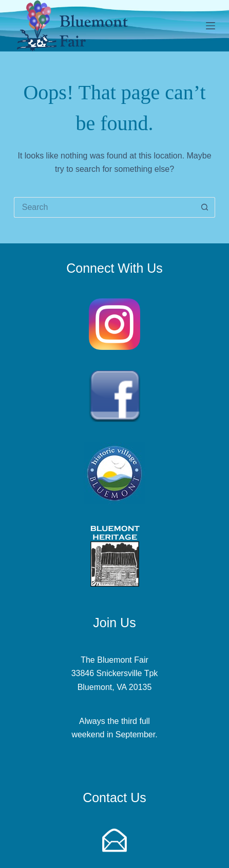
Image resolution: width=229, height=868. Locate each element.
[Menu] (211, 26)
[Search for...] (104, 207)
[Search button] (205, 207)
